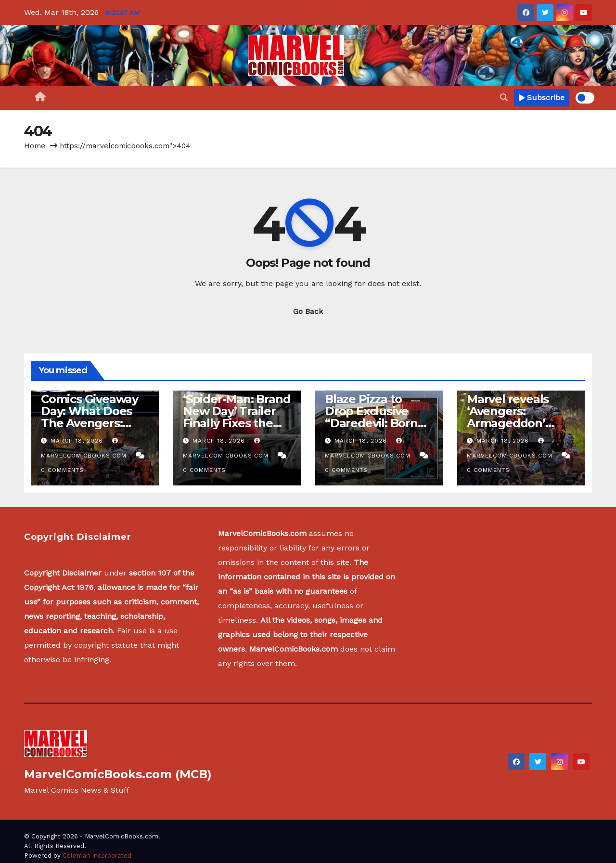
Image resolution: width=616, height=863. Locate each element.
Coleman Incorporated (97, 856)
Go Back (308, 311)
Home (35, 146)
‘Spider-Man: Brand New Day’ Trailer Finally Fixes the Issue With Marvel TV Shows (237, 423)
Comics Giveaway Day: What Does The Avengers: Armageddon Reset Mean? (90, 423)
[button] (504, 98)
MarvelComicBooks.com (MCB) (118, 774)
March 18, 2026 (78, 441)
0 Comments (62, 470)
